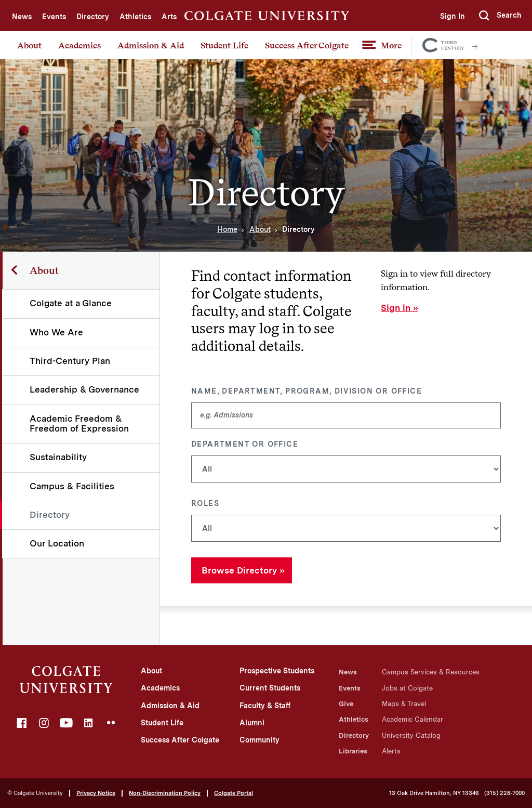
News (22, 17)
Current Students (270, 688)
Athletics (135, 17)
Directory (93, 17)
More (391, 45)
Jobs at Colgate (407, 688)
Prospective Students (277, 671)
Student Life (224, 45)
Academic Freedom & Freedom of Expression (80, 423)
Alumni (252, 723)
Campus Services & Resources (431, 672)
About (29, 45)
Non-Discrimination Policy (165, 793)
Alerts (391, 751)
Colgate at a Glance (71, 303)
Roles (205, 503)
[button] (500, 16)
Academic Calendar (413, 719)
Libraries (353, 751)
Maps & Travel (404, 704)
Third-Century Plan (70, 361)
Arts (169, 17)
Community (260, 740)
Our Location (57, 543)
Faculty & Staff (265, 706)
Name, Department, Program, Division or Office (307, 391)
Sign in (396, 308)
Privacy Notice (96, 793)
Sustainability (59, 457)
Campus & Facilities (72, 486)
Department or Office (245, 444)
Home (227, 229)
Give (346, 704)
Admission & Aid (151, 45)
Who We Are (57, 332)
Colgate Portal (234, 793)
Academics (79, 45)
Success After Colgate (307, 45)
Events (54, 17)
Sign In (452, 16)
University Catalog (411, 735)
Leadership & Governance (85, 389)
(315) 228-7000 (504, 793)
